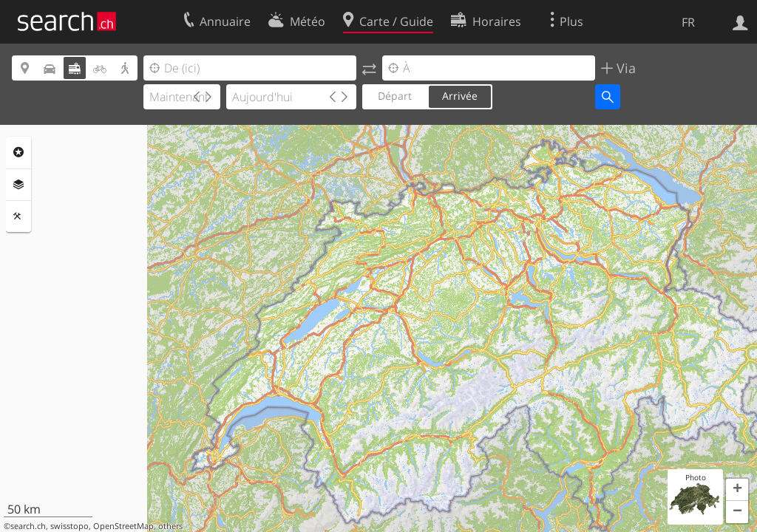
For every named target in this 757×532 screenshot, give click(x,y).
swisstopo (69, 526)
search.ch (28, 526)
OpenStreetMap (123, 526)
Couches (18, 185)
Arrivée (460, 96)
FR (688, 22)
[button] (737, 490)
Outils (18, 216)
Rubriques (18, 152)
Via (624, 68)
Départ (395, 96)
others (170, 526)
